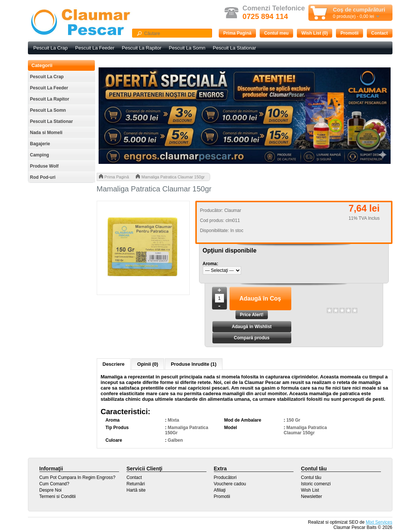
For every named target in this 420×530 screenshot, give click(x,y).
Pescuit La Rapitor (142, 48)
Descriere (114, 364)
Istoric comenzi (316, 484)
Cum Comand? (54, 484)
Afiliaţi (220, 490)
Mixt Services (379, 522)
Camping (40, 155)
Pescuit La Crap (51, 48)
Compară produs (251, 338)
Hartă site (136, 490)
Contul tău (311, 477)
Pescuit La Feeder (95, 48)
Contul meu (276, 33)
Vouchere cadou (230, 484)
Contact (380, 33)
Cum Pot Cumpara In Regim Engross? (78, 477)
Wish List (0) (315, 33)
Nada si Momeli (46, 133)
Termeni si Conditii (58, 496)
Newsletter (312, 496)
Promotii (350, 33)
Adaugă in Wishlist (252, 327)
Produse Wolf (44, 166)
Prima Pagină (237, 33)
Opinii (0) (148, 364)
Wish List (310, 490)
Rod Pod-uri (43, 177)
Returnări (136, 484)
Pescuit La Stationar (234, 48)
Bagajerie (40, 144)
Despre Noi (51, 490)
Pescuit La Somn (187, 48)
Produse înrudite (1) (194, 364)
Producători (225, 477)
